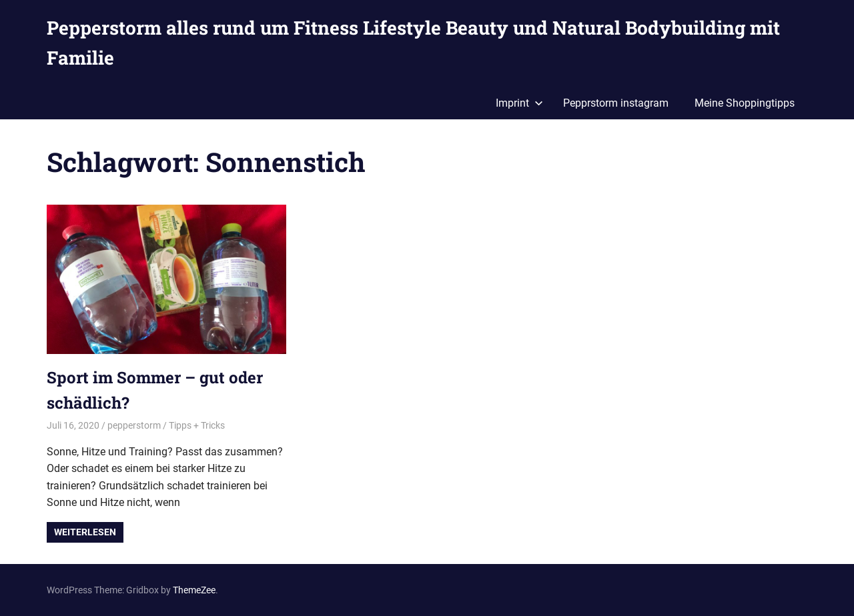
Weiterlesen (85, 532)
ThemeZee (194, 590)
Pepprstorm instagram (616, 103)
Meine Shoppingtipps (745, 103)
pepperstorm (134, 425)
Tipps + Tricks (197, 425)
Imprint (519, 103)
